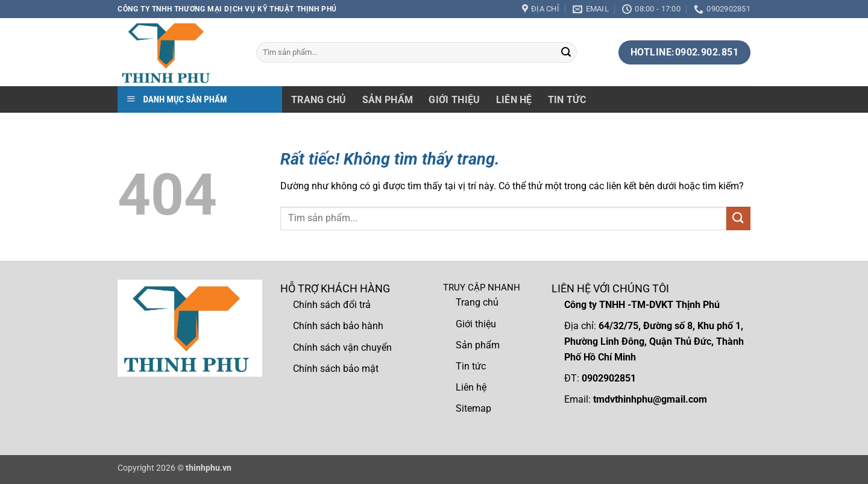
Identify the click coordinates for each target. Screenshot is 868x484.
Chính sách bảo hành (338, 326)
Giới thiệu (454, 100)
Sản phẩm (388, 100)
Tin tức (567, 100)
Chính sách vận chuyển (342, 347)
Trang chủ (319, 100)
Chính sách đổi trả (332, 305)
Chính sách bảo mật (336, 369)
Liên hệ (514, 100)
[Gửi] (566, 52)
